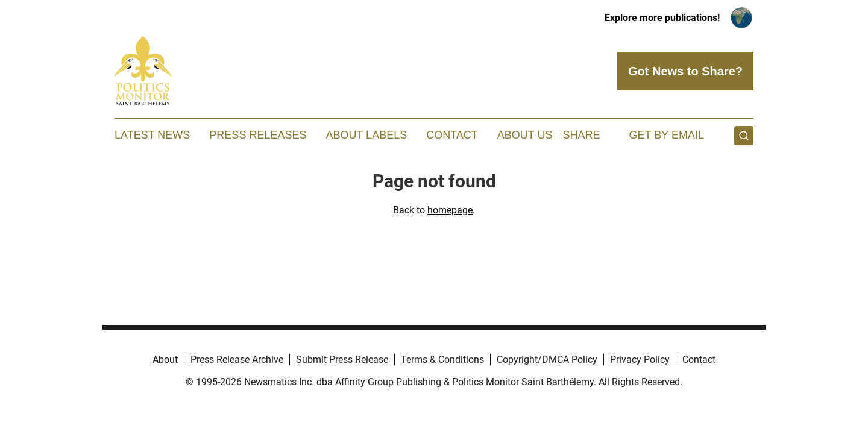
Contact (452, 135)
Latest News (152, 135)
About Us (525, 135)
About (165, 360)
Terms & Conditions (442, 360)
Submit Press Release (342, 360)
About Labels (366, 135)
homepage (450, 210)
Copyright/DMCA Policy (547, 360)
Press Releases (258, 135)
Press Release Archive (237, 360)
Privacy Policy (640, 360)
